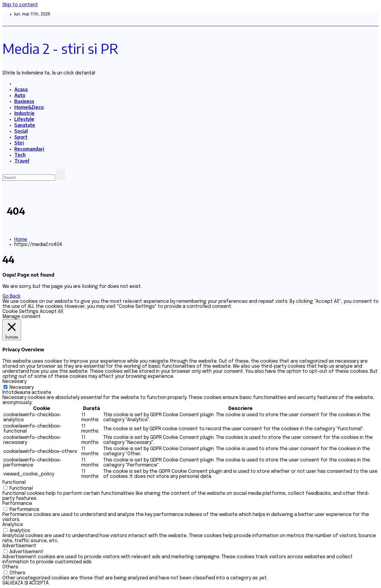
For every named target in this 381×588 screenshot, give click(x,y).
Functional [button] (14, 482)
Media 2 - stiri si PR (60, 48)
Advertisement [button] (19, 546)
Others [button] (10, 567)
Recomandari (29, 149)
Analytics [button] (13, 525)
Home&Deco (29, 107)
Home (21, 240)
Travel (22, 161)
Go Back (11, 296)
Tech (20, 155)
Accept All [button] (51, 312)
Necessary (22, 387)
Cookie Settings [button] (20, 312)
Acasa (21, 89)
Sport (21, 137)
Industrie (24, 113)
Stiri (19, 143)
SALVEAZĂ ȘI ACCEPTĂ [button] (26, 583)
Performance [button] (17, 504)
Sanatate (25, 125)
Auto (20, 95)
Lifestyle (24, 119)
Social (21, 131)
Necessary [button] (14, 382)
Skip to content (20, 5)
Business (24, 101)
